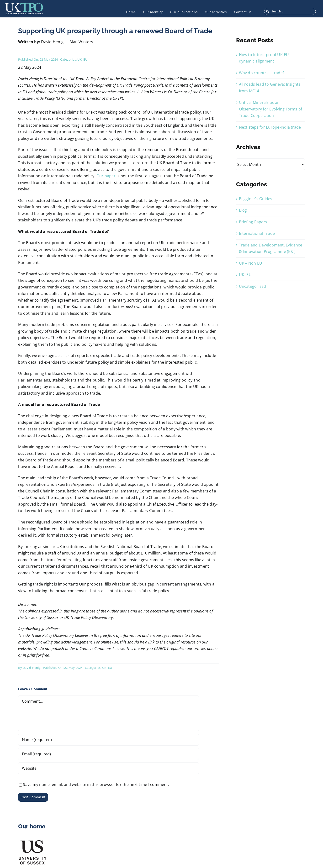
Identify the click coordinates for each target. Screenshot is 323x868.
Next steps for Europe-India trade (270, 127)
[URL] (108, 768)
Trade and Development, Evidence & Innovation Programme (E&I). (271, 248)
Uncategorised (253, 286)
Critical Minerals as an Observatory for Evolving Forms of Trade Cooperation (271, 109)
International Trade (257, 233)
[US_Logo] (32, 841)
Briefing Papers (253, 222)
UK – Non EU (251, 263)
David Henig (32, 668)
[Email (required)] (108, 754)
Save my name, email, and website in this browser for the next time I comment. (96, 784)
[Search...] (290, 11)
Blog (243, 210)
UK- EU (82, 59)
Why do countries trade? (262, 73)
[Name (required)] (108, 740)
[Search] (268, 11)
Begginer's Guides (256, 199)
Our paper (106, 176)
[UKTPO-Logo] (24, 5)
